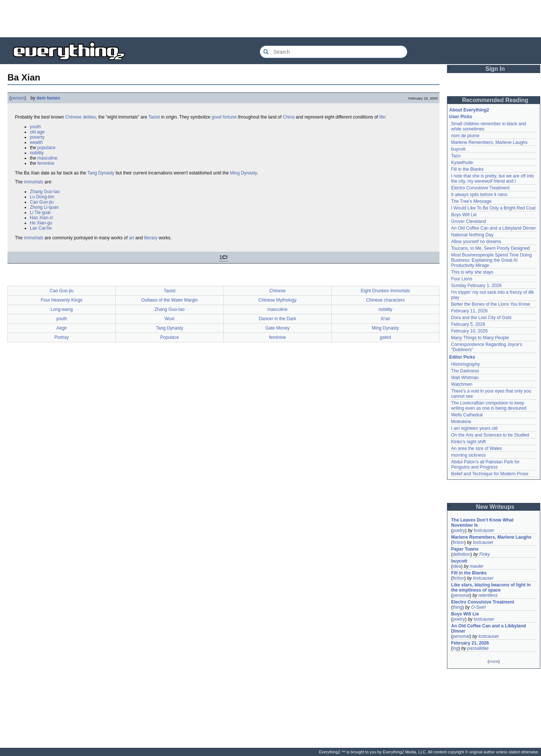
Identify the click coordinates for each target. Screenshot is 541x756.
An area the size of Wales (476, 448)
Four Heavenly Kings (61, 300)
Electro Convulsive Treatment (480, 188)
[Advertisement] (270, 19)
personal (461, 595)
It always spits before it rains (479, 195)
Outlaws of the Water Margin (170, 300)
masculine (47, 158)
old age (37, 132)
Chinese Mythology (278, 300)
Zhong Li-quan (44, 207)
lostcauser (484, 530)
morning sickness (468, 455)
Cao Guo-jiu (42, 202)
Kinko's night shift (468, 442)
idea (457, 566)
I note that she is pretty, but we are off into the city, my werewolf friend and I (492, 179)
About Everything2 (469, 110)
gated (385, 337)
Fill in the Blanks (467, 169)
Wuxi (169, 319)
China (289, 117)
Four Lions (462, 279)
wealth (36, 142)
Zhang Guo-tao (170, 309)
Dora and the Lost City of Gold (481, 318)
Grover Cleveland (468, 221)
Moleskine (461, 422)
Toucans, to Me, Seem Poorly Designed (490, 248)
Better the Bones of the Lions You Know (491, 304)
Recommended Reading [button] (495, 100)
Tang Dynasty (101, 173)
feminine (46, 163)
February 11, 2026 (469, 311)
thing (457, 607)
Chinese (74, 117)
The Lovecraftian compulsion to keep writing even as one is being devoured (489, 406)
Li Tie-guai (40, 212)
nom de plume (465, 136)
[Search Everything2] (334, 52)
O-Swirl (478, 607)
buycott (458, 149)
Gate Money (277, 328)
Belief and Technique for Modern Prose (490, 474)
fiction (458, 542)
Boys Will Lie (464, 215)
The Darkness (465, 371)
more (493, 661)
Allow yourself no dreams (476, 242)
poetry (459, 530)
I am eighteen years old (474, 428)
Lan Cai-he (41, 228)
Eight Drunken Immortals (385, 291)
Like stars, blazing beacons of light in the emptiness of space (491, 588)
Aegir (62, 328)
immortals (34, 182)
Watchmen (462, 384)
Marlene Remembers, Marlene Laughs (489, 142)
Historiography (465, 364)
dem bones (48, 98)
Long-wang (61, 309)
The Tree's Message (471, 201)
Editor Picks (462, 357)
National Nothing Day (472, 235)
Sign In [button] (495, 69)
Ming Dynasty (243, 173)
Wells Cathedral (467, 415)
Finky (484, 554)
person (18, 98)
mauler (477, 566)
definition (462, 554)
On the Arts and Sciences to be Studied (490, 435)
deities (89, 117)
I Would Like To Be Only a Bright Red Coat (493, 208)
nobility (37, 153)
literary (151, 238)
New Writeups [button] (495, 507)
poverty (37, 137)
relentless (488, 595)
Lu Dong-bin (42, 197)
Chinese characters (385, 300)
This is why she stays (472, 272)
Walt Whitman (465, 378)
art (131, 238)
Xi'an (385, 319)
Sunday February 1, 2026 (476, 286)
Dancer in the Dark (278, 319)
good (217, 117)
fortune (230, 117)
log (456, 648)
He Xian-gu (41, 223)
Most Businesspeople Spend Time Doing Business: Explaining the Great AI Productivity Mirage (491, 260)
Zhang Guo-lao (45, 192)
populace (46, 148)
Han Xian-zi (41, 218)
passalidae (478, 648)
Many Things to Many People (480, 338)
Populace (169, 337)
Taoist (154, 117)
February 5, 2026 (468, 324)
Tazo (456, 156)
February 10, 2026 (469, 331)
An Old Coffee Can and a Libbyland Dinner (493, 228)
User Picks (461, 117)
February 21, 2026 (470, 643)
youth (35, 127)
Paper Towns (465, 549)
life (382, 117)
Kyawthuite (462, 163)
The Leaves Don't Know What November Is (482, 523)
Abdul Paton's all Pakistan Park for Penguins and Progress (485, 464)
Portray (62, 337)
